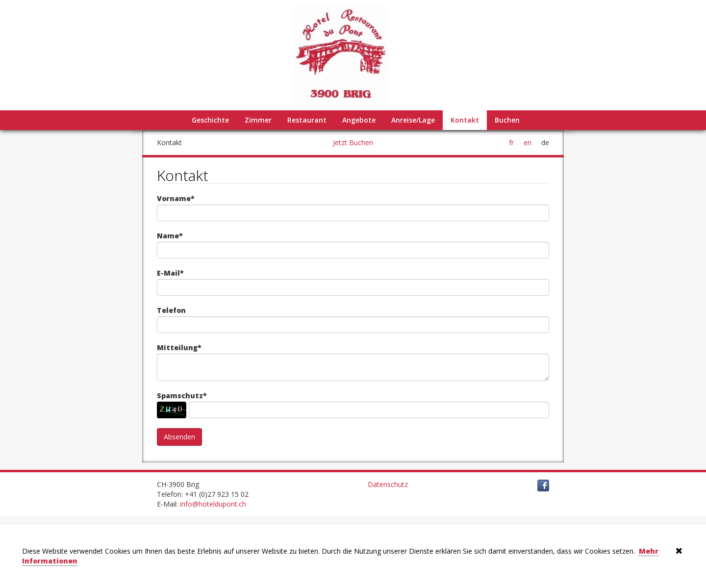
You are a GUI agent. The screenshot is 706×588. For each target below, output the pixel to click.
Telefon (171, 310)
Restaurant (307, 120)
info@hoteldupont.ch (213, 504)
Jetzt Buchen (353, 142)
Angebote (359, 120)
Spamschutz (182, 396)
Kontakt (465, 120)
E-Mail (170, 273)
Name (170, 236)
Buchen (507, 120)
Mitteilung (179, 348)
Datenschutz (388, 484)
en (528, 142)
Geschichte (210, 120)
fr (511, 142)
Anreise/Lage (413, 120)
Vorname (176, 199)
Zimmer (258, 120)
